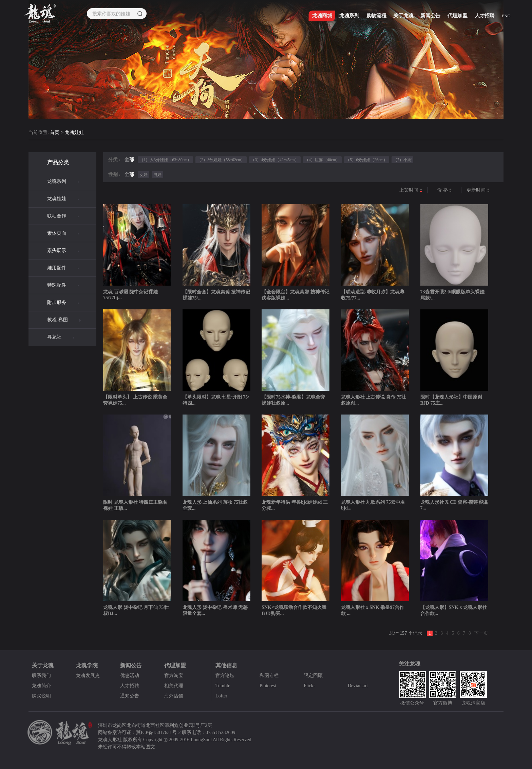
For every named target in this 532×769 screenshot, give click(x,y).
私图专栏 (269, 676)
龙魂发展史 (88, 676)
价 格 (444, 190)
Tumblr (223, 686)
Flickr (309, 686)
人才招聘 (130, 686)
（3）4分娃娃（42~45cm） (275, 160)
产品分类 (58, 162)
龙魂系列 (57, 181)
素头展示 (57, 251)
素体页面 (57, 233)
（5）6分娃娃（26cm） (367, 160)
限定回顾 (313, 676)
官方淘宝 (174, 676)
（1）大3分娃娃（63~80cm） (165, 160)
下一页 (481, 633)
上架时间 (411, 190)
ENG (508, 17)
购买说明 (41, 696)
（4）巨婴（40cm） (322, 160)
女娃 (144, 175)
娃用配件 (57, 268)
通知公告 (130, 696)
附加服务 (57, 302)
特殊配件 (57, 285)
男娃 (157, 175)
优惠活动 (130, 676)
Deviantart (358, 686)
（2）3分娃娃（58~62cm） (221, 160)
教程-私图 (58, 320)
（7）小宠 (402, 160)
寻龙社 (54, 337)
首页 (55, 133)
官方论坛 (225, 676)
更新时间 (478, 190)
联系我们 (41, 676)
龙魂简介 (41, 686)
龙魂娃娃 (74, 133)
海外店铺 (174, 696)
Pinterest (268, 686)
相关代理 (174, 686)
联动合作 (57, 216)
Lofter (221, 696)
